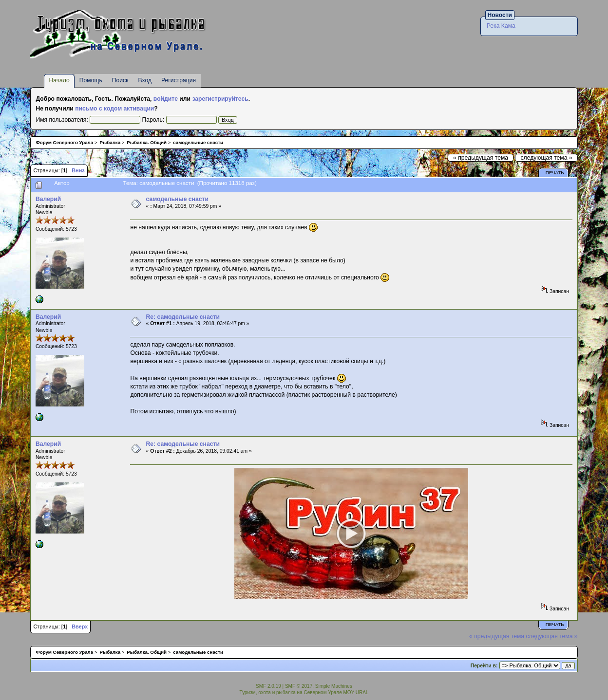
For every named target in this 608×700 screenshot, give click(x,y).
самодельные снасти (177, 199)
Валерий (48, 199)
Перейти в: (484, 666)
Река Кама (501, 26)
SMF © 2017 (299, 686)
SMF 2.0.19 (268, 686)
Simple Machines (334, 686)
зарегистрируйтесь (220, 99)
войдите (166, 99)
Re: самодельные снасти (183, 317)
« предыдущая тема (481, 158)
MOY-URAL (356, 692)
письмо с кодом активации (114, 109)
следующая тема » (546, 158)
